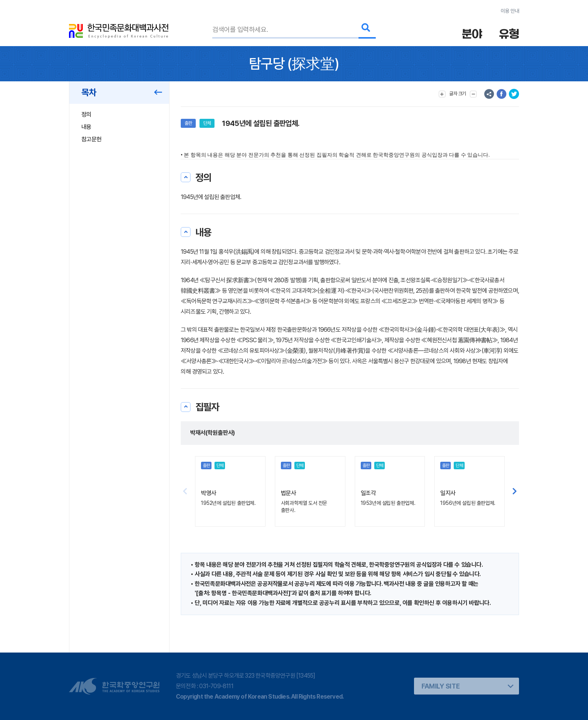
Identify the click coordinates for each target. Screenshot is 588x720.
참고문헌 (91, 139)
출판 (188, 123)
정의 (86, 115)
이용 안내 (510, 11)
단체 (207, 123)
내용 (86, 127)
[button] (515, 491)
